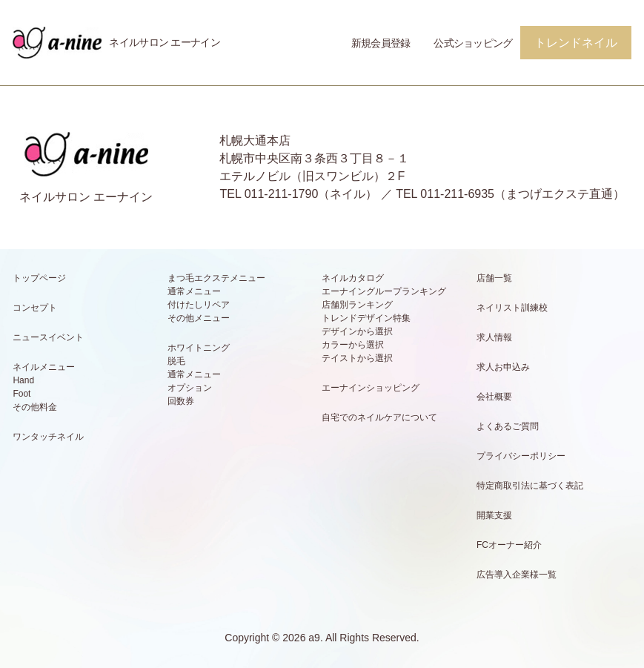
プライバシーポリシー (521, 456)
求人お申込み (503, 367)
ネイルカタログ (353, 278)
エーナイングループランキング (384, 291)
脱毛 (176, 361)
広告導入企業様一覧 (517, 575)
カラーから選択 (353, 345)
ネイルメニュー (44, 367)
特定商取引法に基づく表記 (530, 486)
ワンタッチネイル (48, 437)
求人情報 (494, 337)
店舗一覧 (494, 278)
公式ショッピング (473, 43)
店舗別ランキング (357, 305)
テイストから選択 (357, 358)
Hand (23, 380)
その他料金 (35, 407)
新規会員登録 (381, 43)
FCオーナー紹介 (509, 545)
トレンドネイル (576, 43)
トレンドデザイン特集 (366, 318)
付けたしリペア (199, 305)
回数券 (181, 401)
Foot (21, 394)
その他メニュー (199, 318)
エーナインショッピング (371, 388)
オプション (190, 388)
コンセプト (35, 308)
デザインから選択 (357, 331)
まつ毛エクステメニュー (216, 278)
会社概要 (494, 397)
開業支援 (494, 515)
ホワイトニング (199, 348)
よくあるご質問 (508, 426)
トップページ (39, 278)
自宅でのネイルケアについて (379, 417)
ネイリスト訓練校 (512, 308)
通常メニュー (194, 291)
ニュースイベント (48, 337)
